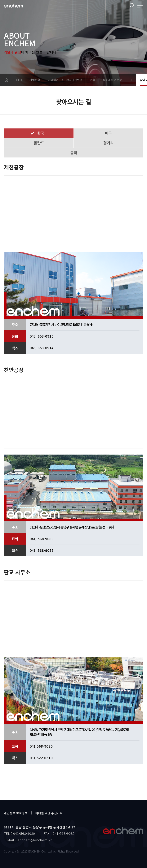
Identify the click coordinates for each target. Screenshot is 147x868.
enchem (13, 6)
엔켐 (123, 831)
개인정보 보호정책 (16, 813)
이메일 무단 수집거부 (49, 813)
